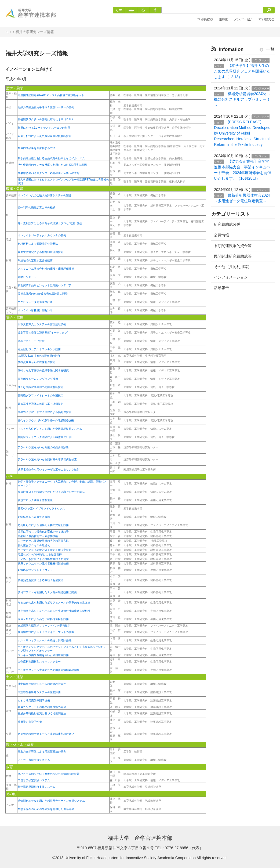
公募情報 (221, 235)
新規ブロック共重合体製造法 (35, 500)
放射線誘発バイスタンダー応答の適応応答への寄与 (49, 173)
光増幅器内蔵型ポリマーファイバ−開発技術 (44, 626)
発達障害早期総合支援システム (37, 787)
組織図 (224, 19)
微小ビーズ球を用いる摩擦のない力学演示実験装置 (49, 774)
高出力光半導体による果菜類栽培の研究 (42, 752)
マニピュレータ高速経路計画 (35, 302)
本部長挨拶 (205, 19)
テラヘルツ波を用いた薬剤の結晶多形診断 (43, 447)
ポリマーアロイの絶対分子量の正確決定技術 (45, 550)
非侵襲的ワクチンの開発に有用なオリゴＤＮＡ (46, 119)
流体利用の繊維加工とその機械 (37, 207)
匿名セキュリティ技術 (31, 341)
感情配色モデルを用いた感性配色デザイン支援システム (51, 801)
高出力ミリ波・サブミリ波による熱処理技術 (45, 412)
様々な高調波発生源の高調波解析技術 (41, 387)
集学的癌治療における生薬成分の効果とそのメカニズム (51, 158)
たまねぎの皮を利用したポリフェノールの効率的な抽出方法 (54, 603)
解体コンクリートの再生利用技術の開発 (42, 707)
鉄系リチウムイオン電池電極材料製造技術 (43, 564)
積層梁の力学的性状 (30, 722)
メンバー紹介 (243, 19)
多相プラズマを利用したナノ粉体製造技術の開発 (47, 592)
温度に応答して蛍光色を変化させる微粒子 (43, 532)
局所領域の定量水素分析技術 (35, 260)
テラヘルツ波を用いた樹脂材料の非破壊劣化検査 (47, 459)
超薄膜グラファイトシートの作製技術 (41, 395)
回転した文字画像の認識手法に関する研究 (43, 370)
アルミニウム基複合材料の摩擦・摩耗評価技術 (46, 269)
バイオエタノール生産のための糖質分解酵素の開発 (49, 670)
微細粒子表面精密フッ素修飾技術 (38, 536)
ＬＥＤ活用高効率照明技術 (34, 701)
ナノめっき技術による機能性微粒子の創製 (43, 559)
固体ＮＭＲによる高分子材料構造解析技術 (43, 619)
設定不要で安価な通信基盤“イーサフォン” (43, 333)
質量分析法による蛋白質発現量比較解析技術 (45, 136)
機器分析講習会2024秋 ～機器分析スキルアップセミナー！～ (242, 99)
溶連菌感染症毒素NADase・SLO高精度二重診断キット (51, 95)
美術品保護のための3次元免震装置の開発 (43, 294)
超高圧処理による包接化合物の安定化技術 (43, 525)
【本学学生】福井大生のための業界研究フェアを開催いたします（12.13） (242, 71)
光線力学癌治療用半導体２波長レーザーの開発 (46, 107)
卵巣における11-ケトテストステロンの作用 (44, 128)
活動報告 (221, 288)
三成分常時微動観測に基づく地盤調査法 (42, 713)
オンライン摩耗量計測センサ (35, 310)
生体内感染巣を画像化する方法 (37, 148)
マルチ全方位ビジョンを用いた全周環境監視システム (50, 429)
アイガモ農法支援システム (34, 760)
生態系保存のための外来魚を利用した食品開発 (46, 809)
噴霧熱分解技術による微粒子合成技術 (41, 580)
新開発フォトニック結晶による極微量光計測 (45, 437)
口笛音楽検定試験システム (34, 780)
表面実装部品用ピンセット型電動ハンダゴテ (45, 285)
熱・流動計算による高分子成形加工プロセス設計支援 (50, 223)
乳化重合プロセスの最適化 (34, 545)
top (8, 32)
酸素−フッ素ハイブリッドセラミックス (41, 509)
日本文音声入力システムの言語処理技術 (42, 324)
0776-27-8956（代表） (184, 848)
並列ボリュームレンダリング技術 (38, 379)
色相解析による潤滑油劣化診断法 (38, 244)
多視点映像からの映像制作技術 (37, 362)
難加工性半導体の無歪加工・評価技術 (41, 404)
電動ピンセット (27, 277)
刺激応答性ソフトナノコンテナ (37, 570)
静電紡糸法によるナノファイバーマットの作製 (46, 632)
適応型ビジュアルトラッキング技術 (39, 349)
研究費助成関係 (227, 224)
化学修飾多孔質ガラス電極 (34, 517)
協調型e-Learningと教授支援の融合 (39, 356)
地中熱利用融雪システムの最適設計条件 (42, 684)
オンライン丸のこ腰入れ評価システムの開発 (45, 195)
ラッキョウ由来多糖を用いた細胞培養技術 (43, 655)
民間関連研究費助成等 (233, 256)
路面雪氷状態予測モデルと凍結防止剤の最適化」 (47, 734)
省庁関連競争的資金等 (233, 246)
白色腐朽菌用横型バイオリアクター (39, 662)
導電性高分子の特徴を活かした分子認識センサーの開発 (51, 492)
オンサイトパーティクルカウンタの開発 (42, 235)
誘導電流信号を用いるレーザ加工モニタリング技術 (49, 470)
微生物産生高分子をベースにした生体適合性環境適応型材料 (54, 611)
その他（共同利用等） (233, 267)
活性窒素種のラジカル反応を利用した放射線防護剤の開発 (53, 165)
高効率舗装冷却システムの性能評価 (39, 692)
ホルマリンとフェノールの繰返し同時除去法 (45, 640)
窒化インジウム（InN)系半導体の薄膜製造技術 (46, 420)
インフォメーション (231, 277)
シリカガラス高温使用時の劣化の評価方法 (43, 541)
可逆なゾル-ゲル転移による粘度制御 (40, 554)
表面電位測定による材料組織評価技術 (41, 252)
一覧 (267, 49)
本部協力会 (267, 19)
